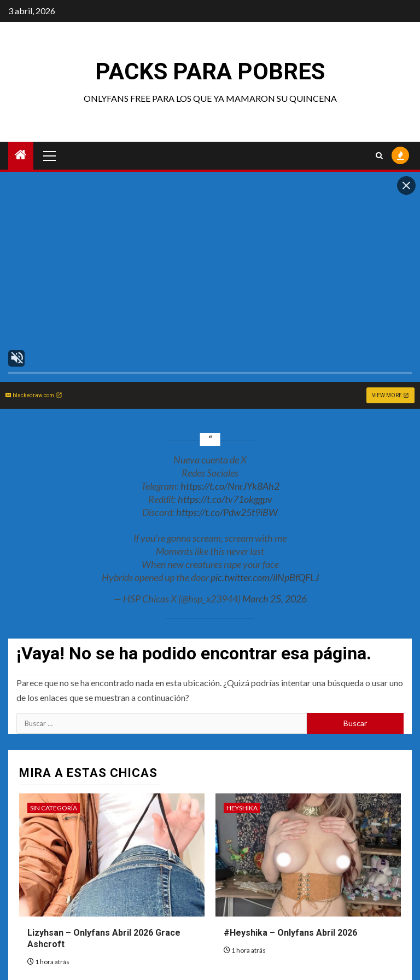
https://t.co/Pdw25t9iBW (227, 512)
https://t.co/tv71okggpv (225, 499)
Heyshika (242, 808)
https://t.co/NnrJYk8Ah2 (230, 486)
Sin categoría (54, 808)
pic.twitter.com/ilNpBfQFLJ (265, 577)
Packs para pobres (210, 71)
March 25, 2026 (275, 599)
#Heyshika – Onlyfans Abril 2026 (290, 933)
